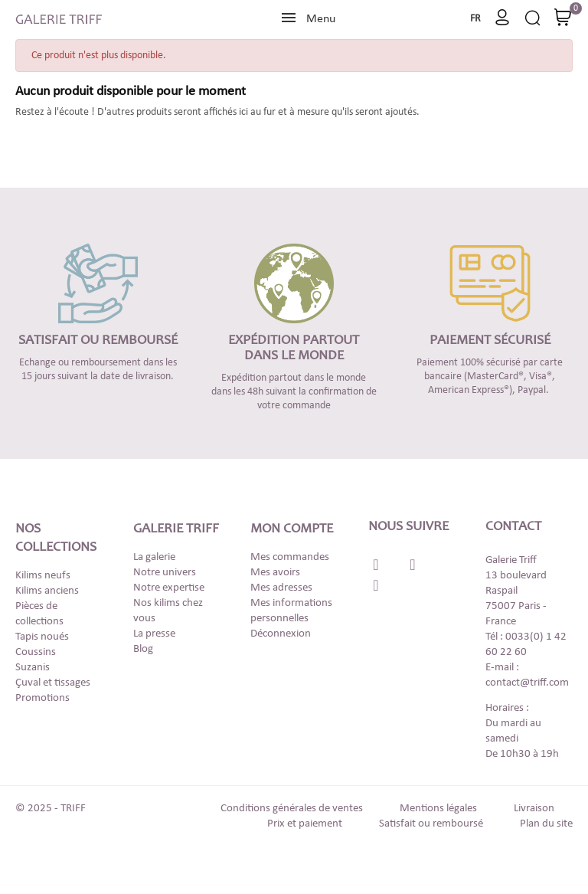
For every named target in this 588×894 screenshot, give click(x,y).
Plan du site (546, 824)
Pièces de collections (39, 614)
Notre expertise (169, 588)
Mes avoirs (275, 573)
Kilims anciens (47, 591)
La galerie (154, 557)
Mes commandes (290, 557)
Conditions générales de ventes (292, 809)
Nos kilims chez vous (168, 611)
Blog (143, 649)
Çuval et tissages (53, 683)
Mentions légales (438, 809)
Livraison (534, 809)
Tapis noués (42, 637)
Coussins (36, 652)
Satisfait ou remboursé (431, 824)
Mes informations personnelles (291, 611)
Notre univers (165, 573)
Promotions (42, 698)
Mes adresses (281, 588)
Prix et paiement (305, 824)
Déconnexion (281, 634)
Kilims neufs (43, 576)
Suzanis (33, 668)
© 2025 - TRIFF (51, 809)
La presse (154, 634)
